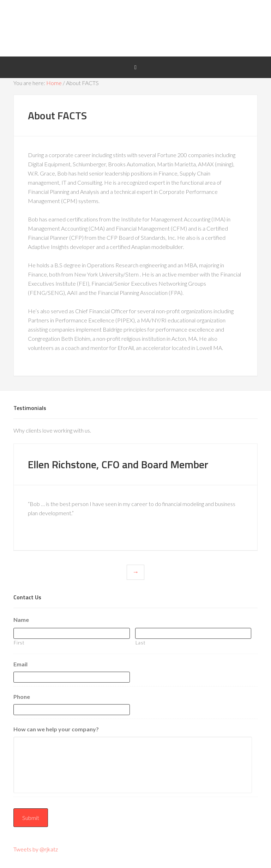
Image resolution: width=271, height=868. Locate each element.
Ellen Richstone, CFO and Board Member (118, 464)
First (19, 643)
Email (20, 664)
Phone (22, 697)
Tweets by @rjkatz (36, 849)
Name (21, 620)
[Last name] (193, 633)
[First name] (71, 633)
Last (140, 643)
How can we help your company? (56, 729)
